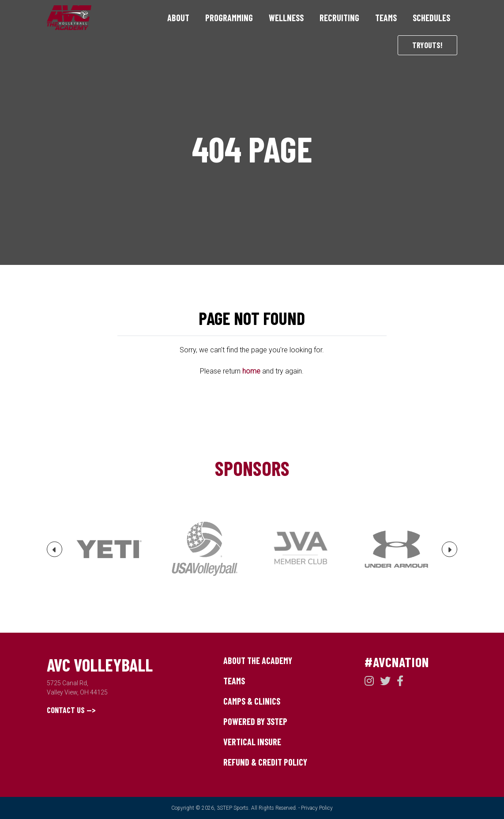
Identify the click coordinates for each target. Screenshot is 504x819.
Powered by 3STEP (255, 721)
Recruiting (339, 18)
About (178, 18)
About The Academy (258, 660)
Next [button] (450, 553)
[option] (109, 549)
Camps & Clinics (252, 701)
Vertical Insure (252, 742)
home (251, 371)
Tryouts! (427, 45)
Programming (229, 18)
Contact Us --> (71, 710)
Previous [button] (55, 553)
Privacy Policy (317, 808)
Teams (386, 18)
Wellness (286, 18)
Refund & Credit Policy (265, 762)
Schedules (431, 18)
